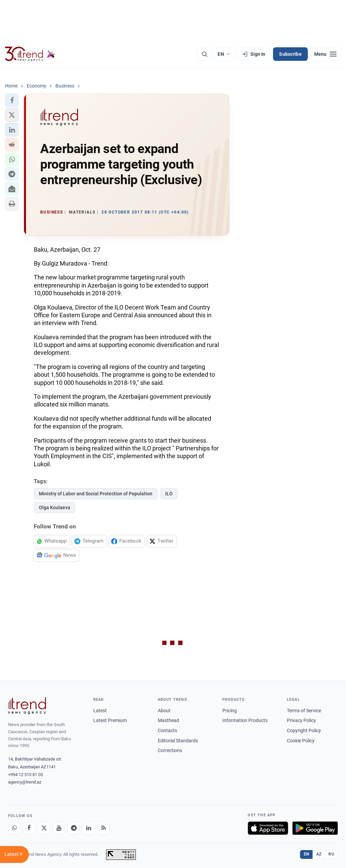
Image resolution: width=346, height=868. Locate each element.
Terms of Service (304, 711)
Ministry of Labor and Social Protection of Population (96, 494)
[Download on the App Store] (268, 828)
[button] (12, 100)
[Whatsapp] (14, 828)
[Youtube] (59, 828)
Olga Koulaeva (55, 507)
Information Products (245, 720)
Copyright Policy (304, 730)
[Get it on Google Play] (315, 828)
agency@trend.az (25, 782)
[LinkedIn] (89, 828)
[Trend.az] (30, 54)
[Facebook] (29, 828)
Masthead (168, 720)
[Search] (204, 54)
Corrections (170, 750)
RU (331, 854)
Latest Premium (110, 720)
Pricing (230, 711)
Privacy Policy (301, 720)
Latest (100, 711)
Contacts (167, 730)
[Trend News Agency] (27, 706)
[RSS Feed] (103, 828)
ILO (169, 494)
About (164, 711)
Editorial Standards (178, 741)
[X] (44, 828)
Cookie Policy (301, 741)
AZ (319, 854)
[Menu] (325, 54)
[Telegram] (74, 828)
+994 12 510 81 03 (26, 775)
